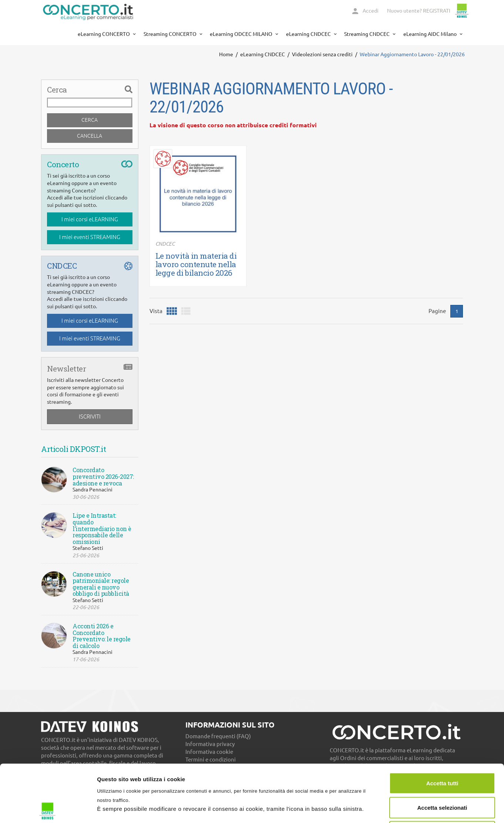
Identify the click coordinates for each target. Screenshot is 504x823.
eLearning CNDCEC (309, 34)
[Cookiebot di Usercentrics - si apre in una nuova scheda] (48, 809)
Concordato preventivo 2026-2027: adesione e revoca (103, 476)
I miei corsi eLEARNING (90, 219)
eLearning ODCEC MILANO (242, 34)
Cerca (90, 120)
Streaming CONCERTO (171, 34)
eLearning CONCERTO (104, 34)
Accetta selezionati (442, 750)
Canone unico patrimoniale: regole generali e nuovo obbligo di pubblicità (101, 584)
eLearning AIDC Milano (431, 34)
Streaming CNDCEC (367, 34)
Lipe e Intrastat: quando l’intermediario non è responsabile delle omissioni (102, 528)
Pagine (437, 311)
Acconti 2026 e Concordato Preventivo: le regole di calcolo (102, 636)
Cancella (90, 136)
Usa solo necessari (442, 774)
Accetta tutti (442, 726)
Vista (156, 311)
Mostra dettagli (389, 808)
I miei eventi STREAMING (90, 237)
